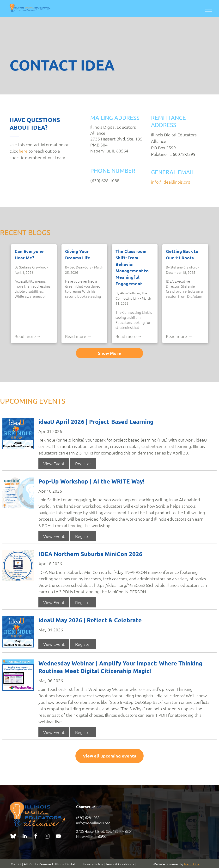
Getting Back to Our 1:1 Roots (182, 254)
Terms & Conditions (120, 864)
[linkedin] (24, 837)
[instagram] (47, 837)
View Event (54, 463)
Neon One (192, 864)
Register (83, 463)
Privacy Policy (93, 864)
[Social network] (13, 837)
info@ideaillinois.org (171, 182)
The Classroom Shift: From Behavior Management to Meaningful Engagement (132, 267)
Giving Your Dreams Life (78, 254)
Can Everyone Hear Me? (29, 254)
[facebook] (36, 837)
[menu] (208, 10)
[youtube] (58, 837)
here (23, 151)
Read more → (28, 336)
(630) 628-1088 (88, 818)
